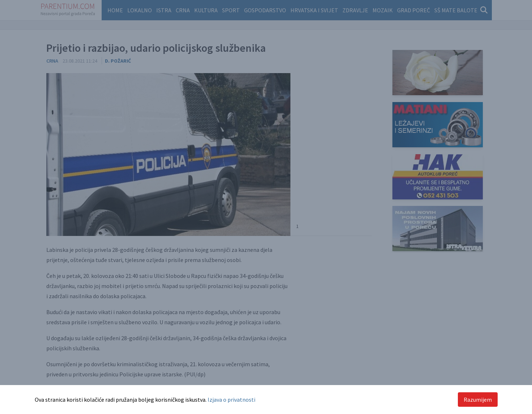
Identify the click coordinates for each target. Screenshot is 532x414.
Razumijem (478, 400)
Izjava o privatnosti (231, 400)
